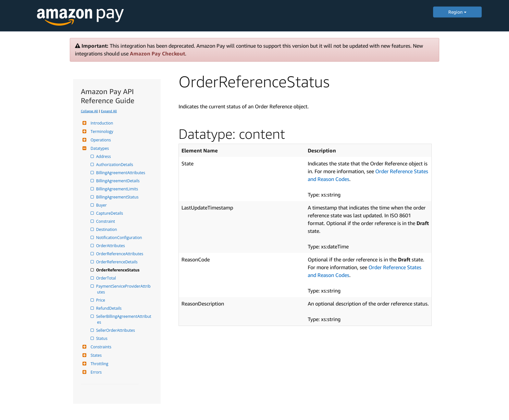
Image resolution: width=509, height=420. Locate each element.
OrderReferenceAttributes (120, 254)
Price (101, 300)
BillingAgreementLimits (118, 189)
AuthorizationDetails (115, 165)
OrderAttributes (111, 246)
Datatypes (99, 148)
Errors (95, 372)
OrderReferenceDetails (117, 262)
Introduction (101, 123)
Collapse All (89, 111)
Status (102, 338)
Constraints (100, 347)
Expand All (109, 111)
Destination (107, 229)
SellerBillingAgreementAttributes (124, 319)
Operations (100, 140)
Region (457, 12)
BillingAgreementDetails (118, 181)
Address (104, 156)
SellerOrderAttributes (116, 330)
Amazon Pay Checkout (157, 54)
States (95, 355)
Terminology (101, 132)
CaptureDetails (110, 213)
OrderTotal (106, 278)
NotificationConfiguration (119, 238)
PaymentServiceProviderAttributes (124, 289)
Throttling (99, 364)
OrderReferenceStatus (118, 270)
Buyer (102, 205)
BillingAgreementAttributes (121, 173)
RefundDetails (109, 308)
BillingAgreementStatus (118, 197)
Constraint (106, 221)
